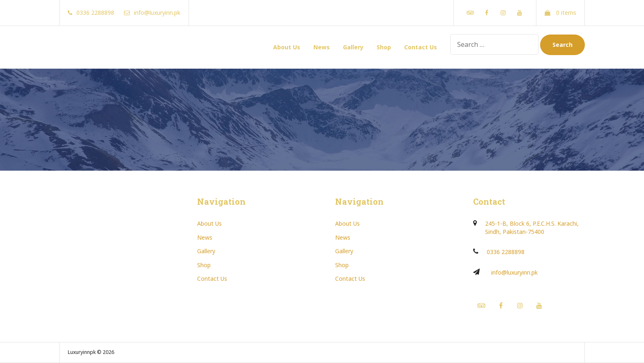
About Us (287, 47)
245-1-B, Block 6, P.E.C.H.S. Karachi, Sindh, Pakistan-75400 (532, 228)
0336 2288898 (506, 252)
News (322, 47)
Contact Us (421, 47)
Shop (384, 47)
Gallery (353, 47)
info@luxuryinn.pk (514, 272)
